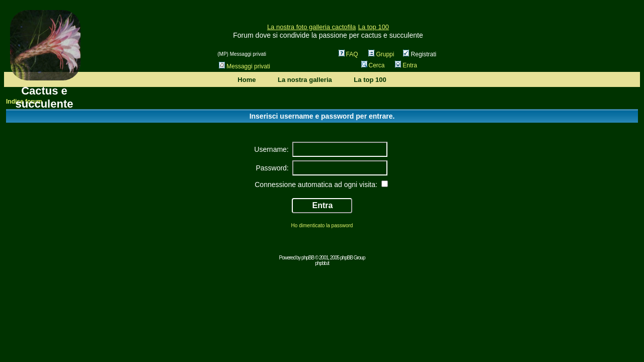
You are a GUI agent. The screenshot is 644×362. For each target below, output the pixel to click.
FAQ (348, 54)
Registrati (420, 54)
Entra (406, 65)
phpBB (308, 258)
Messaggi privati (245, 66)
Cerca (373, 65)
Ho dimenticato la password (322, 225)
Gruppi (381, 54)
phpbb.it (322, 263)
